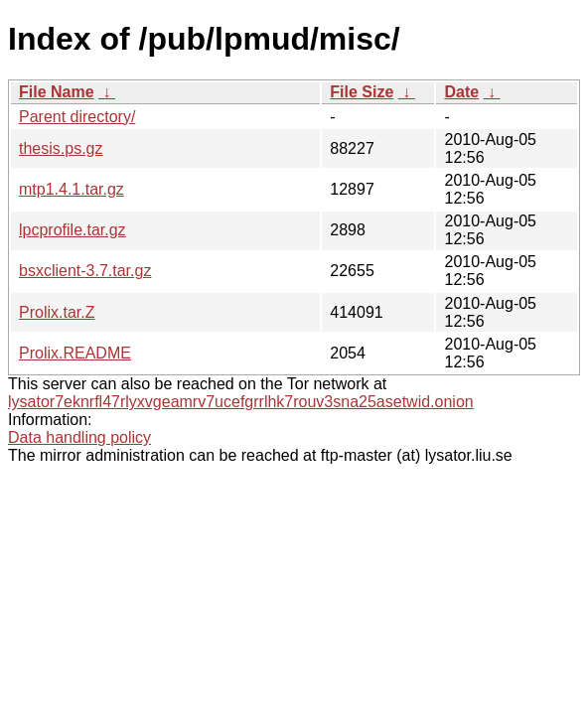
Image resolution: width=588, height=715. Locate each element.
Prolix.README (75, 353)
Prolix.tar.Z (57, 312)
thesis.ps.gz (61, 148)
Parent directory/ (77, 117)
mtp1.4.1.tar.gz (72, 189)
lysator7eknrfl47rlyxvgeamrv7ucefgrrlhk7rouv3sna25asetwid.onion (241, 402)
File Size (362, 92)
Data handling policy (79, 437)
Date (461, 92)
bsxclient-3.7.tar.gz (85, 271)
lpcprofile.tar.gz (73, 230)
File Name (57, 92)
